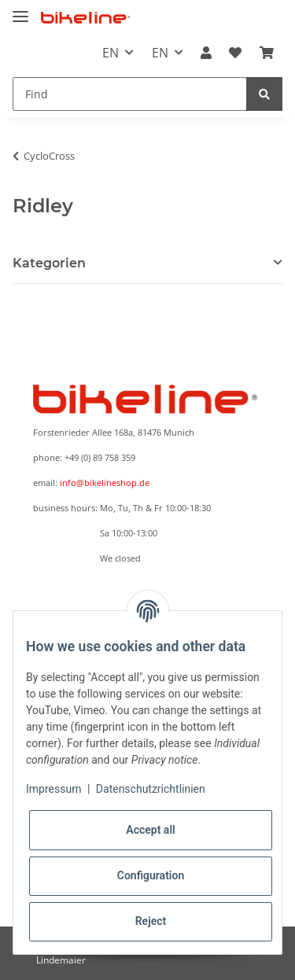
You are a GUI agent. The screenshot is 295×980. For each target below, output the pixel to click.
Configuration (151, 875)
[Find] (130, 94)
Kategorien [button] (49, 263)
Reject (151, 921)
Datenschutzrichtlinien (151, 789)
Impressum (53, 789)
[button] (206, 53)
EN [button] (111, 53)
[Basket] (267, 53)
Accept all (150, 830)
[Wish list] (235, 53)
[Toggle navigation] (20, 10)
